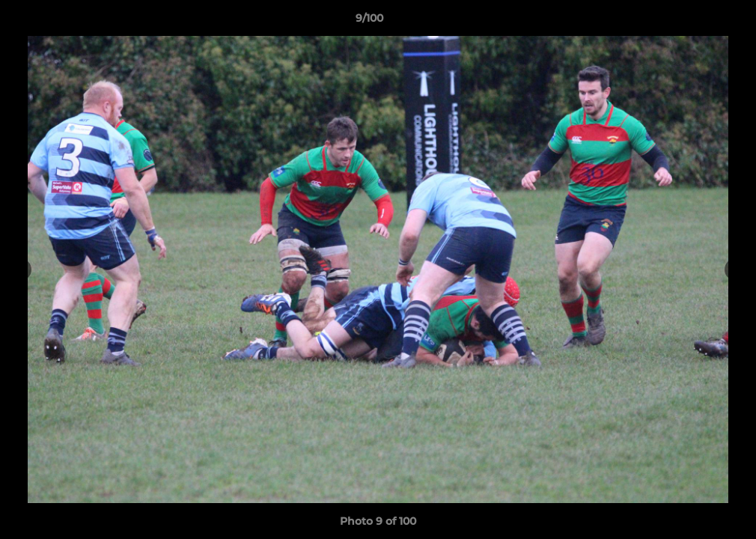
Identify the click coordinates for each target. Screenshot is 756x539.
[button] (693, 22)
